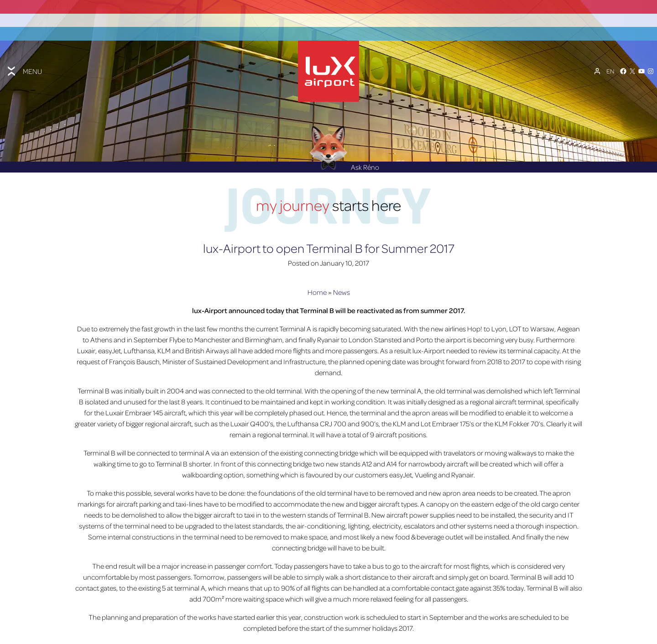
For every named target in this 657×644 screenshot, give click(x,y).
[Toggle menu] (24, 67)
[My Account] (597, 67)
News (342, 303)
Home (317, 303)
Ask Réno (344, 178)
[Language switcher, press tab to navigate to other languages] (610, 67)
